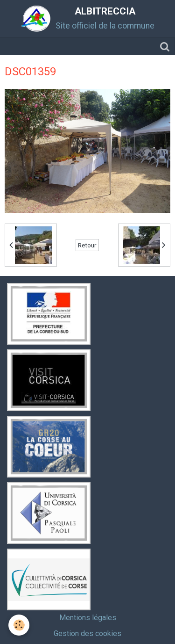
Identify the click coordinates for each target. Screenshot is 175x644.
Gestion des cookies (87, 633)
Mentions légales (88, 618)
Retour (87, 245)
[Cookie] (19, 625)
